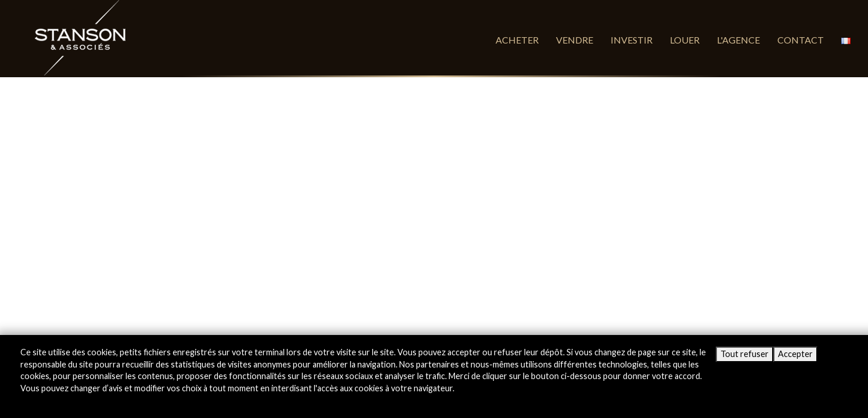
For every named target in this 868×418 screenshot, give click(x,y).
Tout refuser (745, 354)
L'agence (738, 40)
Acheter (517, 40)
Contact (801, 40)
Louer (685, 40)
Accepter (795, 354)
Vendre (575, 40)
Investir (632, 40)
